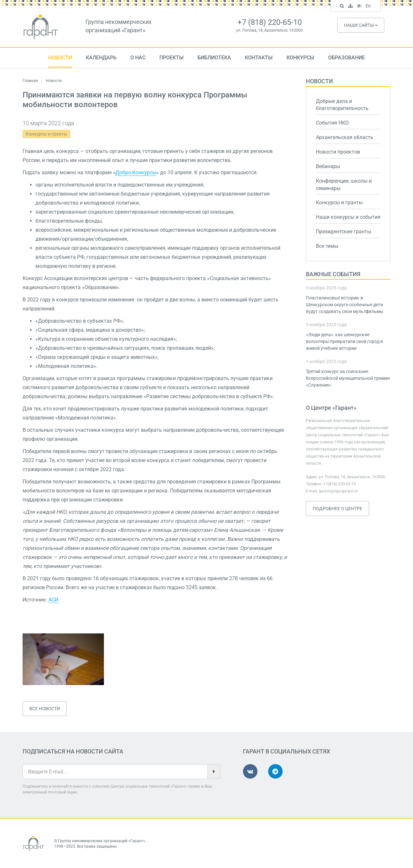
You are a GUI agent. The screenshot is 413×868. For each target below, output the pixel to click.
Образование (347, 58)
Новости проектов (338, 152)
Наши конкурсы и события (348, 217)
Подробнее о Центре (337, 509)
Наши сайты (361, 25)
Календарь (101, 58)
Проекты (171, 58)
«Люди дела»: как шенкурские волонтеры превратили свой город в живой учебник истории (344, 341)
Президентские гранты (343, 232)
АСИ (53, 600)
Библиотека (214, 58)
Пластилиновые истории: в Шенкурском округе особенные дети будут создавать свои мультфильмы (345, 305)
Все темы (327, 246)
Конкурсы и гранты (46, 134)
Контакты (259, 58)
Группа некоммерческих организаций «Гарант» (102, 841)
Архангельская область (345, 137)
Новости (60, 58)
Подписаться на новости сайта (73, 751)
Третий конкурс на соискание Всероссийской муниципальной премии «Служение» (348, 378)
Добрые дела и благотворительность (342, 105)
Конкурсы (300, 58)
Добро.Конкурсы (136, 172)
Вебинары (328, 166)
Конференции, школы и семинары (344, 185)
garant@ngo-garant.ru (338, 491)
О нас (138, 58)
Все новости (45, 709)
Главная (30, 81)
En (369, 6)
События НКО (332, 123)
